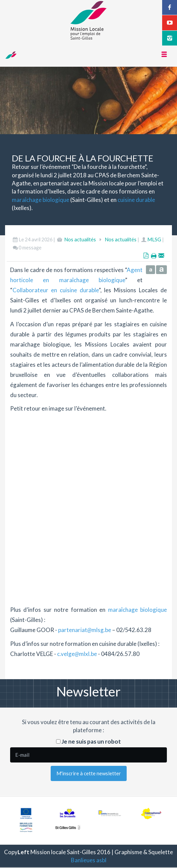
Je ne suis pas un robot (88, 741)
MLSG (154, 240)
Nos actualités (80, 240)
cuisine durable (136, 200)
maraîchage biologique (41, 200)
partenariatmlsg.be (85, 630)
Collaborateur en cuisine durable (56, 290)
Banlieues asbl (89, 860)
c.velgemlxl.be (77, 654)
